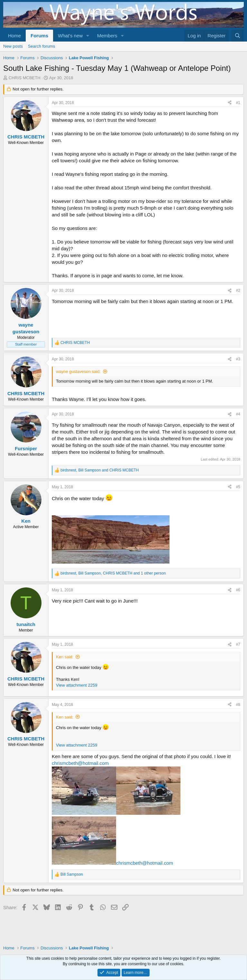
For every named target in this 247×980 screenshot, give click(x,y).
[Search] (238, 36)
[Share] (230, 103)
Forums (39, 36)
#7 (238, 644)
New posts (13, 46)
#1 (238, 103)
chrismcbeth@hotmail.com (80, 763)
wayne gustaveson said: (78, 371)
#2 (238, 290)
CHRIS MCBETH (25, 78)
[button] (88, 36)
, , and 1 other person (113, 573)
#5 (238, 487)
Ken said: (65, 657)
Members (107, 36)
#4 (238, 414)
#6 (238, 590)
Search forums (42, 46)
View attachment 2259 (77, 685)
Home (14, 36)
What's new (70, 36)
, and (100, 470)
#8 (238, 705)
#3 (238, 359)
